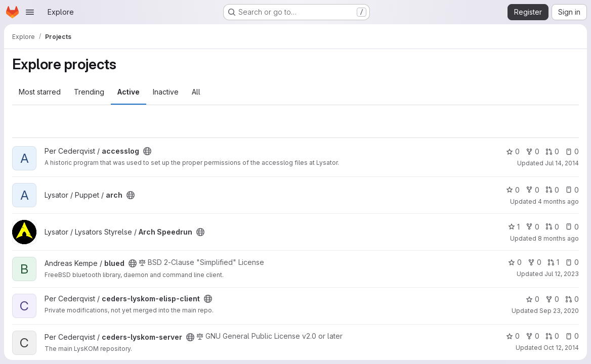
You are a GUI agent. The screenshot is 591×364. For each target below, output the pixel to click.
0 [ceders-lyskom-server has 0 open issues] (572, 336)
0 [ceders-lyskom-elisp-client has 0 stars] (533, 299)
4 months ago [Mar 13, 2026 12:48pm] (558, 201)
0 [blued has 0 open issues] (572, 262)
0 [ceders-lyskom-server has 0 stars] (513, 336)
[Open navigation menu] (30, 12)
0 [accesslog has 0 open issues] (572, 151)
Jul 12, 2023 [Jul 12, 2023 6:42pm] (562, 274)
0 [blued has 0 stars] (515, 262)
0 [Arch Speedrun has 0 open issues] (572, 227)
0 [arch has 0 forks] (533, 190)
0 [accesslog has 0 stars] (513, 151)
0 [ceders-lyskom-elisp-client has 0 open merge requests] (572, 299)
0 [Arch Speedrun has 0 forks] (533, 227)
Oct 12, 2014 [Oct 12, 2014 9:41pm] (561, 348)
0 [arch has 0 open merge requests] (552, 190)
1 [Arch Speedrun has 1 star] (514, 227)
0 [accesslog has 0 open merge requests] (552, 151)
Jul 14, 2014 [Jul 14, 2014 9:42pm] (562, 163)
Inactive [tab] (166, 92)
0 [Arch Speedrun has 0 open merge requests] (552, 227)
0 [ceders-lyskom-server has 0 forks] (533, 336)
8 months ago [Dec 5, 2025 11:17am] (558, 238)
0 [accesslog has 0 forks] (533, 151)
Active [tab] (129, 92)
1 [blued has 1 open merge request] (553, 262)
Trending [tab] (89, 92)
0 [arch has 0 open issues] (572, 190)
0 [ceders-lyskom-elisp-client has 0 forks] (552, 299)
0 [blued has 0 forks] (535, 262)
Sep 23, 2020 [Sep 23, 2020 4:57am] (559, 311)
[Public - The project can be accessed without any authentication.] (147, 151)
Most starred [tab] (40, 92)
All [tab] (196, 92)
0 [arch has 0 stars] (513, 190)
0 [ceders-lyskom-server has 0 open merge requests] (552, 336)
